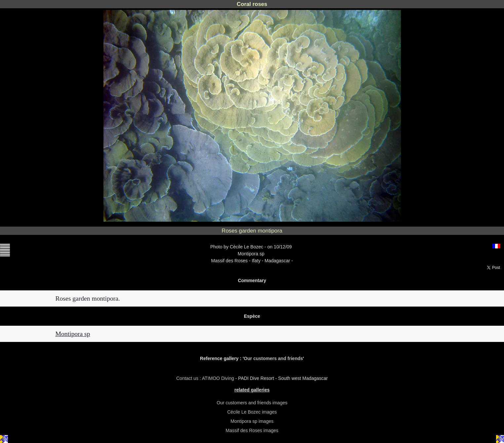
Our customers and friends (273, 358)
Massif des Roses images (252, 430)
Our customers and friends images (252, 403)
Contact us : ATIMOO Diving (206, 378)
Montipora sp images (252, 421)
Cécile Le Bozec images (252, 412)
